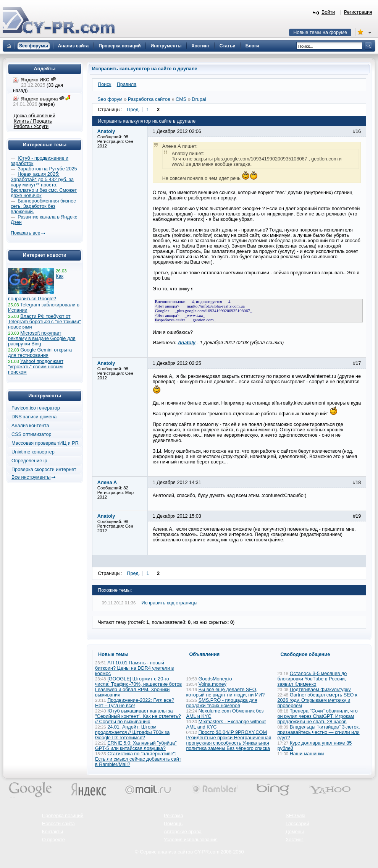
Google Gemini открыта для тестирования (40, 353)
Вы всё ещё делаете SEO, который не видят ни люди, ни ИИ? (226, 692)
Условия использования (191, 840)
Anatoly (187, 343)
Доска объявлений (35, 116)
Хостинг (294, 840)
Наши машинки (307, 754)
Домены (295, 832)
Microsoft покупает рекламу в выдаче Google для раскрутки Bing (42, 338)
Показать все (25, 233)
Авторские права (183, 832)
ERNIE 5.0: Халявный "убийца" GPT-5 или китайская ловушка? (136, 746)
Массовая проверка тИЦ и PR (45, 443)
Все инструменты (31, 477)
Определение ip (29, 461)
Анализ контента (30, 426)
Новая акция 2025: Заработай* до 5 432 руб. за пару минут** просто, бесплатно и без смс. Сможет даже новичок (44, 185)
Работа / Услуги (31, 126)
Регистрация (358, 12)
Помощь (173, 824)
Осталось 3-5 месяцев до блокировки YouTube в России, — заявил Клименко (315, 679)
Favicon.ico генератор (36, 408)
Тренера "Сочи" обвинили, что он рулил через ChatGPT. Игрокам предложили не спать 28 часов (318, 716)
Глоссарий (297, 824)
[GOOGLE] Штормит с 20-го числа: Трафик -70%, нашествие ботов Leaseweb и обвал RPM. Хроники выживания (138, 687)
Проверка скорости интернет (44, 470)
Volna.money (212, 684)
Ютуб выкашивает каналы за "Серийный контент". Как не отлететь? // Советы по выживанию (138, 716)
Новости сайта (58, 824)
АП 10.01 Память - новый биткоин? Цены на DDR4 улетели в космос (135, 668)
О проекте (53, 840)
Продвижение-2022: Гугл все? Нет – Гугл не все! (135, 703)
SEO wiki (295, 816)
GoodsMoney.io (215, 679)
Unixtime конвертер (33, 452)
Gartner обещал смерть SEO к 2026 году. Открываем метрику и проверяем (317, 700)
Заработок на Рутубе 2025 (47, 169)
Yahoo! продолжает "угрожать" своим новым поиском (36, 367)
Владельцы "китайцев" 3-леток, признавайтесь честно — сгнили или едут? (319, 732)
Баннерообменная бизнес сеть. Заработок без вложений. (43, 206)
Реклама (174, 816)
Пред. (133, 110)
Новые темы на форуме (320, 32)
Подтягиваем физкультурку (320, 690)
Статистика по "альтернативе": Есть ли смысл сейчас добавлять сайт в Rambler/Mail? (138, 759)
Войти (328, 12)
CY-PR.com (207, 852)
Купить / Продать (33, 121)
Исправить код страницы (170, 603)
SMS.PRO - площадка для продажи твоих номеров (222, 703)
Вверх (332, 841)
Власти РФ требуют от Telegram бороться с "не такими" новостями (44, 322)
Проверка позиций (63, 816)
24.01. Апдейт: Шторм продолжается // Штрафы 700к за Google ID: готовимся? (132, 732)
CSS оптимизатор (31, 434)
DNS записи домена (34, 417)
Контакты (52, 832)
